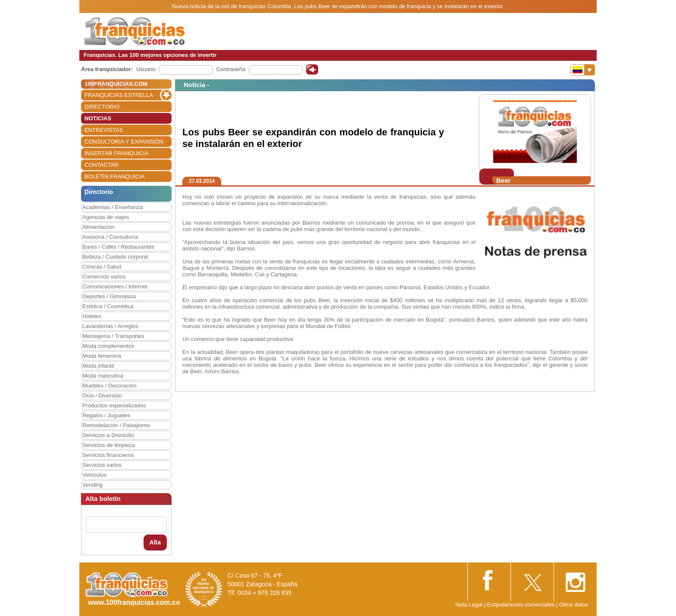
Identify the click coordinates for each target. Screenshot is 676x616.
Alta (155, 542)
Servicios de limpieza (109, 445)
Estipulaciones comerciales (521, 605)
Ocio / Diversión (102, 396)
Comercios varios (104, 277)
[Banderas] (583, 70)
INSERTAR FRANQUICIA (116, 153)
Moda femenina (102, 356)
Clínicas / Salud (102, 267)
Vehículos (94, 475)
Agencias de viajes (106, 217)
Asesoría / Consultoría (110, 237)
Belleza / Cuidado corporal (115, 257)
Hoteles (92, 316)
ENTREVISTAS (104, 130)
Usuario (146, 69)
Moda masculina (103, 376)
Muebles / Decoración (110, 386)
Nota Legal (469, 605)
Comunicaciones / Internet (115, 286)
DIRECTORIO (102, 107)
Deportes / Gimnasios (109, 296)
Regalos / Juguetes (106, 415)
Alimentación (98, 227)
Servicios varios (102, 465)
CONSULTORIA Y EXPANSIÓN (124, 142)
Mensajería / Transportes (113, 336)
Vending (92, 485)
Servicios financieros (108, 455)
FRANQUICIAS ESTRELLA (119, 95)
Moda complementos (108, 346)
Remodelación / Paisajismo (116, 425)
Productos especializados (114, 405)
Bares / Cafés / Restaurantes (118, 247)
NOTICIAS (98, 118)
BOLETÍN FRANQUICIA (114, 177)
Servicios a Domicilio (108, 435)
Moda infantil (98, 366)
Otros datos (574, 605)
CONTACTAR (102, 165)
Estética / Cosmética (108, 306)
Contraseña (231, 69)
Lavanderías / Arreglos (110, 326)
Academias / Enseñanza (113, 207)
